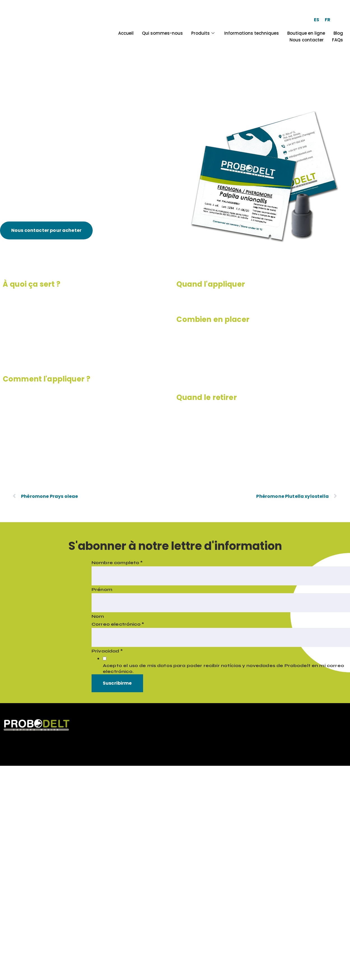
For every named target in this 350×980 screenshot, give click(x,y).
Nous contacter (307, 40)
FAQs (338, 40)
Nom (98, 616)
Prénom (102, 589)
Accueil (126, 33)
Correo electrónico (118, 624)
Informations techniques (252, 33)
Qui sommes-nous (162, 33)
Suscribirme (117, 683)
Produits (204, 33)
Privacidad (107, 651)
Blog (338, 33)
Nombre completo (117, 563)
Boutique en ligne (306, 33)
